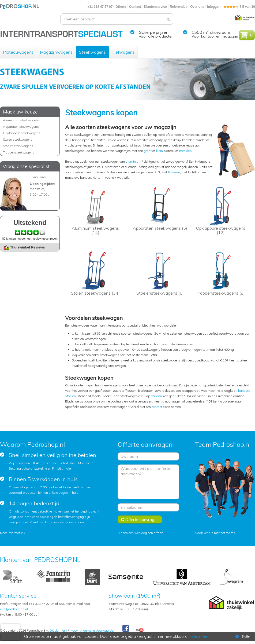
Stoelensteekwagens (18, 146)
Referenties (179, 7)
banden (244, 391)
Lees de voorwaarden (68, 522)
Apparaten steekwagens (21, 127)
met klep (185, 151)
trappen (156, 396)
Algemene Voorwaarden (98, 630)
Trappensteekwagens (19, 152)
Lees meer (199, 636)
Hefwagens (123, 52)
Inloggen (214, 7)
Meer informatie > (13, 533)
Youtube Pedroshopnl (140, 630)
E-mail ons (38, 177)
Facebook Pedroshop (126, 629)
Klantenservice (155, 7)
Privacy (73, 630)
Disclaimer (57, 630)
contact (157, 407)
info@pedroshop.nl (14, 609)
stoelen (70, 396)
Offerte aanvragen (140, 519)
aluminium (134, 161)
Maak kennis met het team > (215, 533)
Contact (135, 7)
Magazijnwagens (56, 52)
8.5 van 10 (239, 7)
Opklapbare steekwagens (22, 133)
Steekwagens (92, 52)
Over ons (197, 7)
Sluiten (243, 636)
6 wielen (174, 172)
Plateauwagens (18, 52)
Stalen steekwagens (18, 139)
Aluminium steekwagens (21, 120)
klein (160, 151)
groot (148, 151)
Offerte (121, 7)
